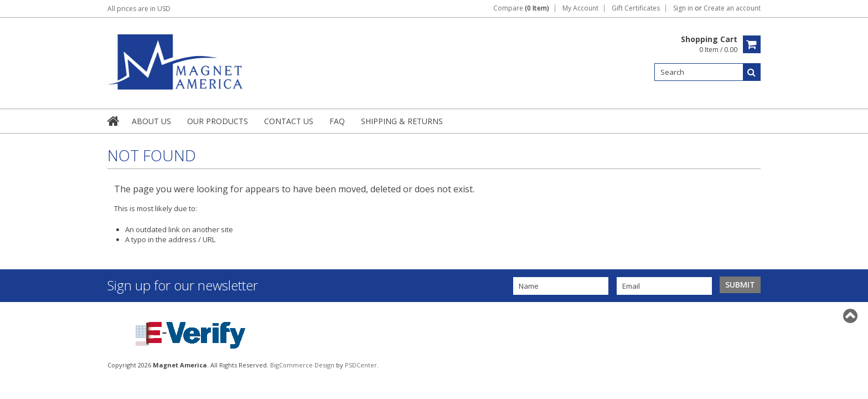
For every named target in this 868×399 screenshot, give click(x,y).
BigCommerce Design (302, 365)
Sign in (683, 8)
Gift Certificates (636, 8)
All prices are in (139, 9)
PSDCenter (361, 365)
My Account (580, 8)
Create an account (732, 8)
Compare (521, 8)
